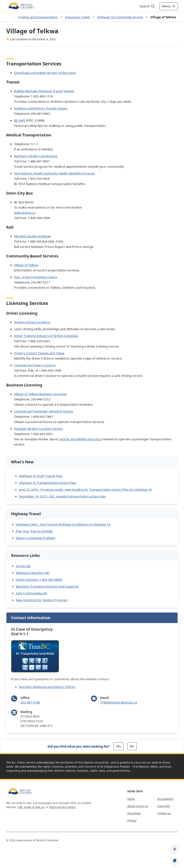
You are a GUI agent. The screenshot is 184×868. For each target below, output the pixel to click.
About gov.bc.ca (138, 806)
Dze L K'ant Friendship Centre (36, 277)
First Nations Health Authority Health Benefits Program (54, 173)
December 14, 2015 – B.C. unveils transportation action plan (62, 496)
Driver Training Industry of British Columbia (46, 336)
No (132, 746)
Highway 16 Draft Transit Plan (41, 476)
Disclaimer (134, 813)
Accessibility (165, 799)
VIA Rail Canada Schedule (32, 236)
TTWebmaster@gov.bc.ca (119, 702)
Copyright (164, 806)
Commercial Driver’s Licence (35, 365)
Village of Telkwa (26, 265)
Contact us (164, 813)
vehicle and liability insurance (80, 439)
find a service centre (62, 807)
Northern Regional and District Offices (47, 687)
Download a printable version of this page (45, 73)
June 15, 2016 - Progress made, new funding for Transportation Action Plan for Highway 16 (85, 490)
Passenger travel (78, 17)
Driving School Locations (32, 322)
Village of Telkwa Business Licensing (40, 394)
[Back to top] (175, 848)
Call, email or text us (31, 807)
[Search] (147, 6)
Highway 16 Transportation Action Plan (47, 483)
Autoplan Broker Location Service (38, 429)
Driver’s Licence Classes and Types (39, 353)
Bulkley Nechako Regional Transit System (44, 91)
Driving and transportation (38, 17)
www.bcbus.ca (25, 213)
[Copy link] (175, 861)
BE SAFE (20, 120)
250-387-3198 (30, 702)
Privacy (132, 820)
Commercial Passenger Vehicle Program (44, 411)
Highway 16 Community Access (120, 17)
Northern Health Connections (36, 156)
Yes (118, 746)
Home (131, 799)
